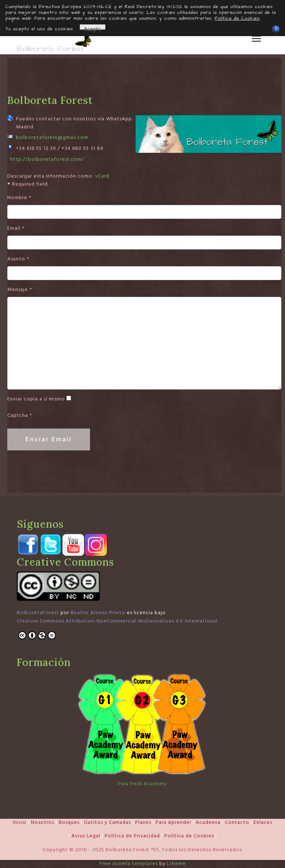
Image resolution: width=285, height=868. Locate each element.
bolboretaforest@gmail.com (52, 137)
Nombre (19, 198)
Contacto (237, 822)
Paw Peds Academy (142, 784)
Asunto (18, 259)
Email (16, 228)
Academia (208, 822)
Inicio (20, 822)
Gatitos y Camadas (107, 822)
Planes (143, 822)
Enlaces (263, 822)
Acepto (93, 28)
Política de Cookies (189, 836)
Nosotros (43, 822)
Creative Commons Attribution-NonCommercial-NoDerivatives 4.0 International (117, 621)
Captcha (20, 416)
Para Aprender (173, 822)
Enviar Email (49, 439)
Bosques (69, 822)
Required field (28, 184)
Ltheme (176, 864)
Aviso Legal (86, 836)
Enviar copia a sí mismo (36, 399)
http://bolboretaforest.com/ (47, 159)
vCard (102, 176)
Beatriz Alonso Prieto (98, 613)
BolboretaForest (38, 613)
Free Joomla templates (129, 864)
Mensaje (20, 290)
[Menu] (256, 39)
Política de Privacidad (132, 836)
